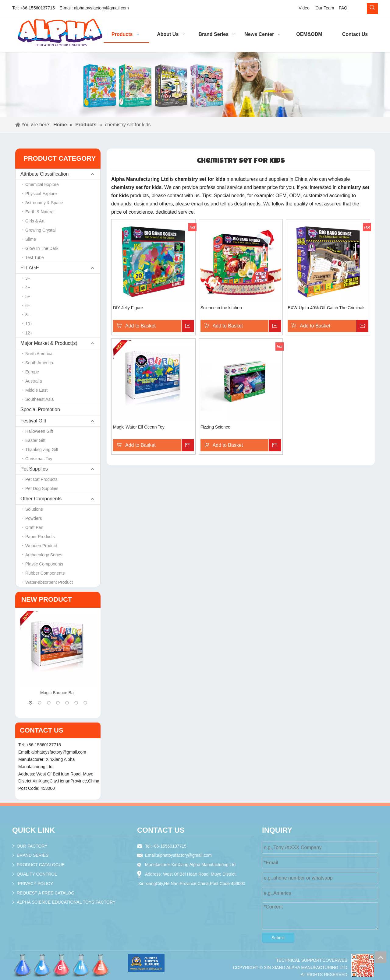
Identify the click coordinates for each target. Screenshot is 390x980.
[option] (58, 654)
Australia (34, 381)
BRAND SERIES (33, 855)
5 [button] (67, 703)
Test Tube (35, 257)
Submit (278, 938)
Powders (34, 518)
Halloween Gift (39, 431)
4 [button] (58, 703)
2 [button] (40, 703)
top (381, 957)
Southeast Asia (39, 399)
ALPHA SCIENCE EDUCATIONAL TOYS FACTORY (66, 902)
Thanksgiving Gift (42, 450)
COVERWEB (335, 960)
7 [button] (85, 703)
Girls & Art (35, 221)
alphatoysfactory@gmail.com (101, 8)
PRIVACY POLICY (35, 884)
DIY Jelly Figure (128, 308)
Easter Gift (35, 440)
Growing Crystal (41, 230)
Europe (32, 372)
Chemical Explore (42, 184)
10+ (29, 324)
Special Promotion (40, 409)
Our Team (325, 8)
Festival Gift (33, 421)
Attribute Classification (44, 174)
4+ (28, 287)
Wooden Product (41, 546)
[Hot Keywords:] (372, 9)
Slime (31, 239)
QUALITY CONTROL (37, 874)
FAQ (343, 8)
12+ (29, 333)
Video (304, 8)
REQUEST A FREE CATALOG (46, 893)
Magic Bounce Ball (58, 693)
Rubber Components (45, 573)
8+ (28, 315)
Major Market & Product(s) (49, 343)
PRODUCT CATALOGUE (41, 865)
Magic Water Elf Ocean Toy (139, 427)
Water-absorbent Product (49, 582)
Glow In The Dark (42, 248)
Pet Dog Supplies (42, 488)
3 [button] (49, 703)
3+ (28, 278)
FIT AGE (30, 268)
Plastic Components (44, 564)
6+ (28, 306)
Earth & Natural (40, 212)
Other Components (41, 499)
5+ (28, 296)
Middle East (36, 390)
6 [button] (76, 703)
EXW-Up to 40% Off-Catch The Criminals (326, 308)
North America (39, 354)
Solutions (34, 509)
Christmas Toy (39, 459)
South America (39, 363)
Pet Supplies (34, 469)
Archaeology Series (44, 555)
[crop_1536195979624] (363, 965)
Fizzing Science (215, 427)
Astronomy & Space (44, 203)
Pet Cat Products (41, 479)
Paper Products (40, 537)
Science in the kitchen (221, 308)
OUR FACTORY (32, 846)
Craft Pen (34, 527)
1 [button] (30, 703)
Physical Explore (41, 194)
